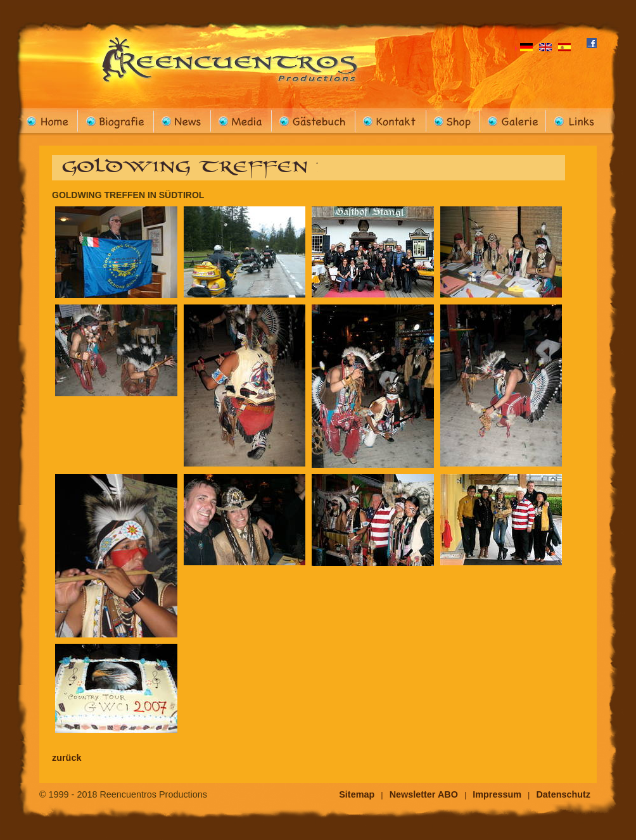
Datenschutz (563, 794)
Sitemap (357, 794)
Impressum (497, 794)
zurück (67, 758)
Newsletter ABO (424, 794)
